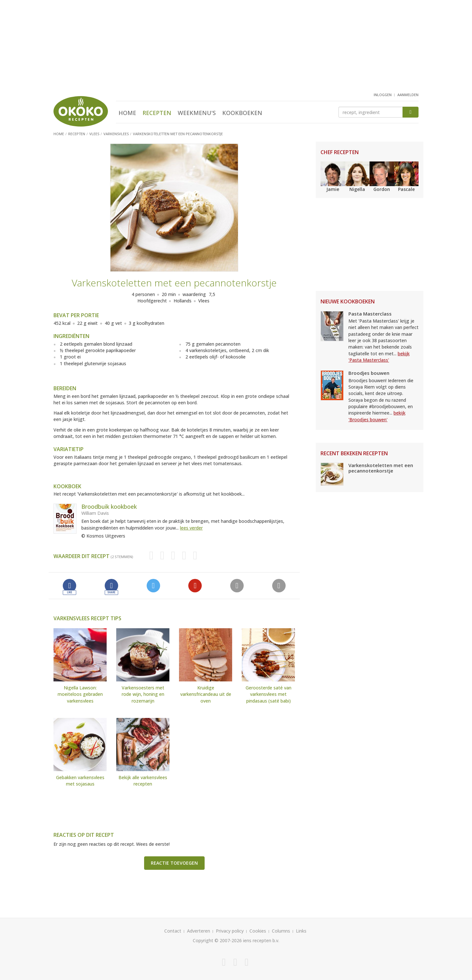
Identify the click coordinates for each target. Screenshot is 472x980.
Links (301, 931)
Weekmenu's (197, 113)
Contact (173, 931)
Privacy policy (230, 931)
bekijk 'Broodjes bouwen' (377, 416)
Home (127, 113)
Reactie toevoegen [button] (174, 863)
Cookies (258, 931)
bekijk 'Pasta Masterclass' (379, 357)
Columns (281, 931)
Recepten (157, 113)
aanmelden (408, 95)
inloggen (383, 95)
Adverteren (199, 931)
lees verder (191, 528)
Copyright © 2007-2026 (217, 940)
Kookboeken (242, 113)
